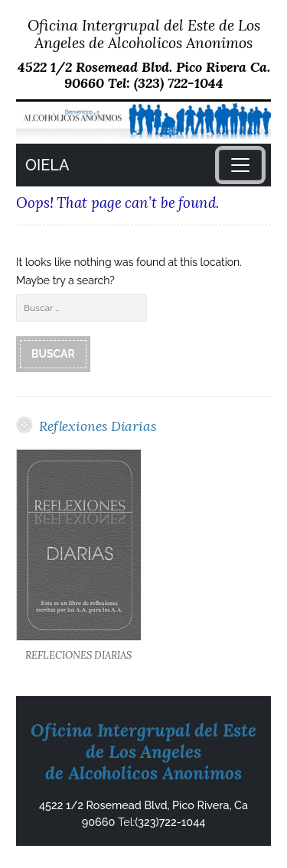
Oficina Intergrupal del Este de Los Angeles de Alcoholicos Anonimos (144, 34)
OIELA (47, 165)
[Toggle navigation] (240, 165)
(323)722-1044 (170, 822)
